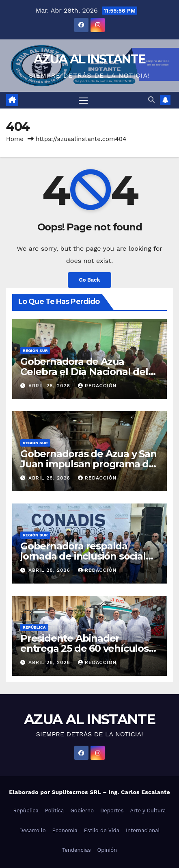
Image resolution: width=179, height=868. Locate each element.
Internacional (143, 830)
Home (15, 139)
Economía (65, 830)
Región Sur (35, 350)
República (34, 627)
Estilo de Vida (102, 830)
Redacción (97, 386)
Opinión (107, 850)
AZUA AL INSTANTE (89, 59)
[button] (151, 100)
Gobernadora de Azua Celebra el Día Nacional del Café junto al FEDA (84, 372)
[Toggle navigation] (83, 100)
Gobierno (82, 810)
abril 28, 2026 (50, 386)
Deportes (112, 810)
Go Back (90, 280)
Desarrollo (33, 830)
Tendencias (77, 850)
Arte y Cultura (148, 810)
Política (55, 810)
